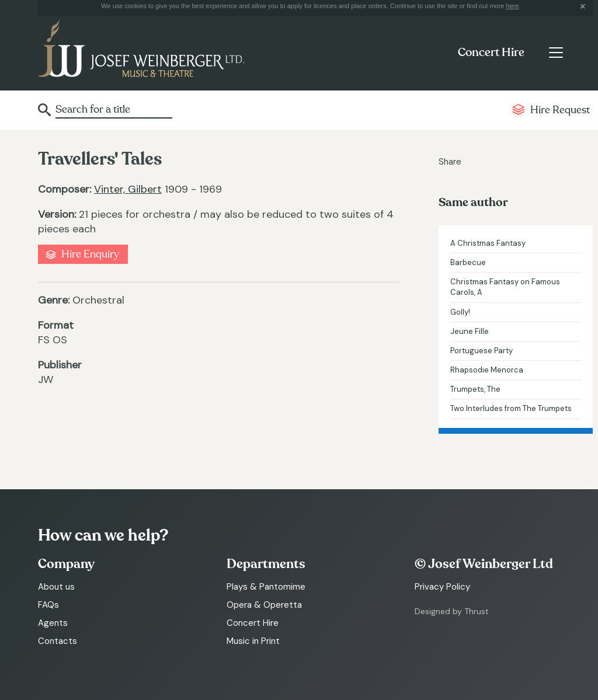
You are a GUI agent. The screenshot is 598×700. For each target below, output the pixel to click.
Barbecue (468, 262)
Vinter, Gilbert (128, 189)
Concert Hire (491, 53)
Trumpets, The (475, 389)
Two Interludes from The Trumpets (511, 408)
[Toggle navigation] (556, 53)
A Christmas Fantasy (488, 243)
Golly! (460, 312)
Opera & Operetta (264, 605)
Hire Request (560, 110)
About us (56, 587)
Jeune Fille (470, 331)
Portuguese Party (481, 351)
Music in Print (253, 641)
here (513, 6)
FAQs (48, 605)
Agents (53, 623)
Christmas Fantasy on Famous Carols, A (505, 287)
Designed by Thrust (452, 611)
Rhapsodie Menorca (487, 370)
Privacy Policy (442, 587)
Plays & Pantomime (266, 587)
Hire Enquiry (90, 254)
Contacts (58, 641)
